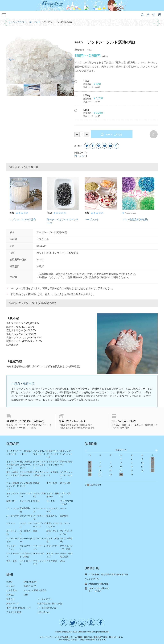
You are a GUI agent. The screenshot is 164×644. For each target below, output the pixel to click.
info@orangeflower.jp (98, 584)
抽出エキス (52, 516)
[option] (40, 59)
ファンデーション (39, 547)
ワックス (51, 501)
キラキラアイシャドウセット (53, 465)
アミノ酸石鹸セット (26, 484)
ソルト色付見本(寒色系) (135, 220)
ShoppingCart (30, 582)
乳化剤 (36, 501)
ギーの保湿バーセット (26, 453)
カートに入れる (113, 135)
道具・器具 (12, 561)
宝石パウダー (53, 546)
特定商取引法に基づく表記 (50, 604)
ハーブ (63, 509)
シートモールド (13, 555)
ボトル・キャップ (53, 555)
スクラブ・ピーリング (39, 525)
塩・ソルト (81, 156)
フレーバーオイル (13, 540)
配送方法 (11, 599)
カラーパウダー (26, 540)
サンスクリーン (26, 547)
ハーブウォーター (39, 517)
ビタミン (11, 523)
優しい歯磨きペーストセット (13, 475)
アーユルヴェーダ (53, 510)
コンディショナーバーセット (66, 475)
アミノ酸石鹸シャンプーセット (13, 486)
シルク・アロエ (26, 525)
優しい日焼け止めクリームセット (26, 465)
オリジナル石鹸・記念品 (35, 590)
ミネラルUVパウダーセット (40, 453)
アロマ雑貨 (52, 561)
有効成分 (64, 516)
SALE (62, 561)
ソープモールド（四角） (26, 555)
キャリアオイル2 (26, 495)
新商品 (36, 483)
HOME (9, 582)
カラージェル (39, 538)
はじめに (11, 586)
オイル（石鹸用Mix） (53, 495)
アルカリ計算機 (14, 612)
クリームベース (39, 510)
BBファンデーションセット (66, 453)
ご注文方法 (12, 590)
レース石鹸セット (53, 474)
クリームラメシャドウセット (39, 465)
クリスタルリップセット (13, 453)
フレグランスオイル (66, 533)
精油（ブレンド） (53, 533)
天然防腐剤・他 (26, 510)
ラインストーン (26, 563)
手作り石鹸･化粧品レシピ (18, 608)
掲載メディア (13, 604)
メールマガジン (45, 599)
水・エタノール (26, 533)
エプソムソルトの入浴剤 (23, 220)
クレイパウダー (26, 503)
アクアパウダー (26, 517)
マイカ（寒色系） (53, 540)
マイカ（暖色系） (66, 540)
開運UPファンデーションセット (53, 454)
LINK (26, 595)
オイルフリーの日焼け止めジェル (13, 465)
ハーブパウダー (13, 517)
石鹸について (30, 586)
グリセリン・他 (13, 533)
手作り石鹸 (52, 483)
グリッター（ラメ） (12, 547)
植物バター (12, 501)
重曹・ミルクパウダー (53, 525)
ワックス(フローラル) (66, 503)
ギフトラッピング (39, 563)
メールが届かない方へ (48, 608)
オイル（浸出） (65, 495)
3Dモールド (39, 553)
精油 (35, 531)
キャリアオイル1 (13, 495)
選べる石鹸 (65, 483)
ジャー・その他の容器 (66, 555)
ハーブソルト (92, 220)
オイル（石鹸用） (39, 495)
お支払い (11, 595)
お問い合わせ (44, 612)
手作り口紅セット (66, 463)
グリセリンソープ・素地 (66, 547)
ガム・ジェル (13, 509)
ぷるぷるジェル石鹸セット (39, 474)
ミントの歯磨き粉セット (26, 474)
